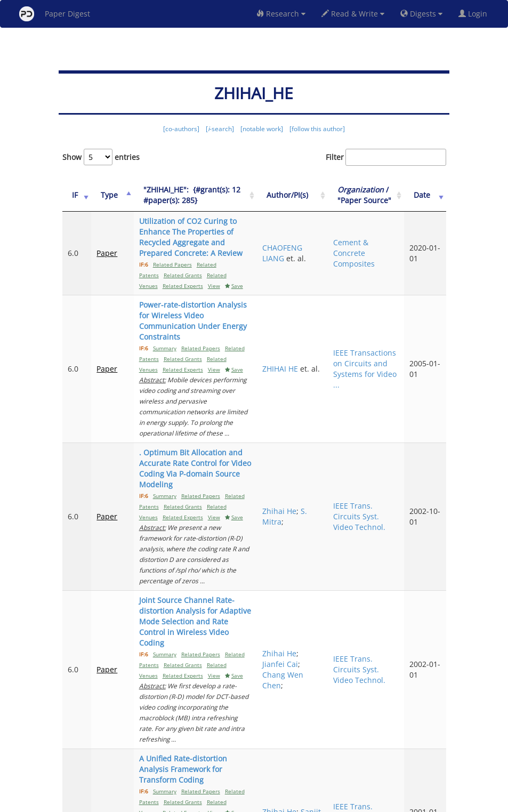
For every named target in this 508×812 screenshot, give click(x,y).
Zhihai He (307, 463)
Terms (259, 802)
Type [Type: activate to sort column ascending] (106, 200)
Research (281, 14)
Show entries (101, 157)
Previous (236, 759)
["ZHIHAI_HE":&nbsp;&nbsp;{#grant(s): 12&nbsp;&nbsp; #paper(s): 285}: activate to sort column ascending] (204, 201)
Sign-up (232, 802)
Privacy (284, 802)
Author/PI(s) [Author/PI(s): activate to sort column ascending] (315, 200)
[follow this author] (317, 129)
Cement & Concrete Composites (371, 253)
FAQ (210, 802)
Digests (421, 14)
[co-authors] (181, 129)
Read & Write (353, 14)
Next (430, 759)
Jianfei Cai (307, 579)
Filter (386, 157)
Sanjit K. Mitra (304, 700)
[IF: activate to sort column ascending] (75, 201)
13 (400, 759)
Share (309, 802)
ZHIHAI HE (307, 342)
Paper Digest (55, 14)
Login (475, 14)
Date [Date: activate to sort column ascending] (428, 200)
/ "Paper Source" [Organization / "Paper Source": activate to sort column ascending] (378, 200)
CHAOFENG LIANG (309, 253)
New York (340, 802)
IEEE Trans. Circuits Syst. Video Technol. (376, 468)
